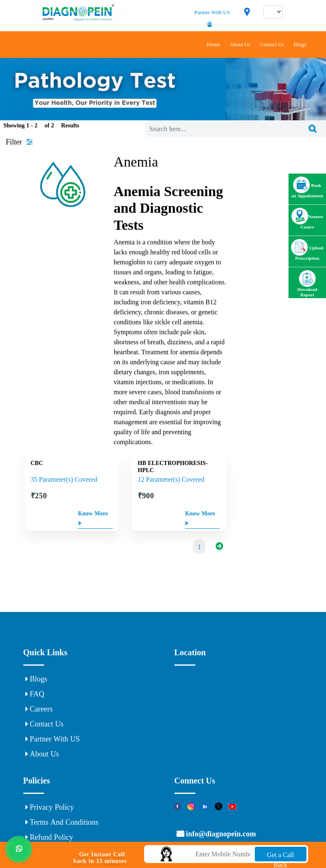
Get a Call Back (280, 856)
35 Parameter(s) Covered (64, 479)
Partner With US (212, 12)
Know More (93, 519)
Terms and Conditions (62, 822)
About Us (240, 44)
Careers (39, 709)
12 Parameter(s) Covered (171, 479)
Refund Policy (49, 837)
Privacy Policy (50, 807)
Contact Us (272, 44)
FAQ (35, 694)
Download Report (307, 287)
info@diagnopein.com (220, 834)
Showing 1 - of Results (41, 125)
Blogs (300, 44)
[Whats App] (19, 848)
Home (214, 44)
